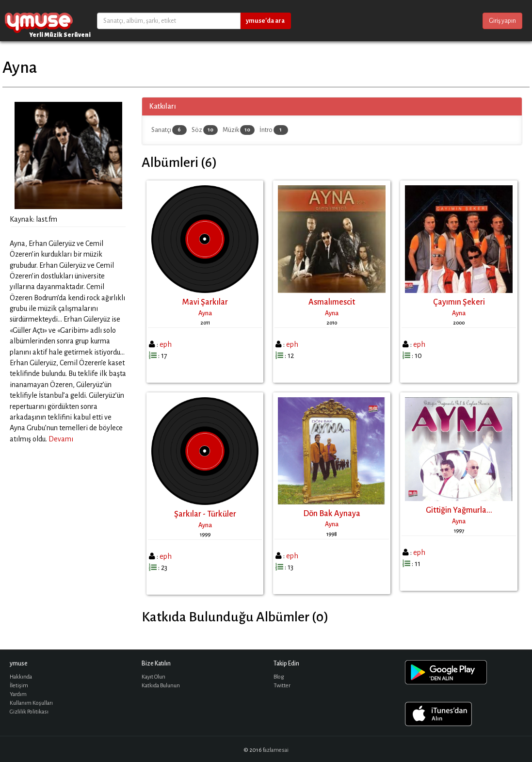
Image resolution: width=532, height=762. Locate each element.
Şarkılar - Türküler (205, 514)
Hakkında (21, 677)
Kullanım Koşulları (31, 703)
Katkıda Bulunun (161, 686)
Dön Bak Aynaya (332, 514)
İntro (274, 130)
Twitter (282, 686)
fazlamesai (276, 750)
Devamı (61, 439)
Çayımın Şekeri (459, 302)
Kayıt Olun (153, 677)
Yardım (18, 694)
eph (166, 344)
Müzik (239, 130)
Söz (205, 130)
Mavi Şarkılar (205, 302)
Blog (279, 677)
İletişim (19, 686)
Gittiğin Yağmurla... (459, 510)
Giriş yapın (502, 21)
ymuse (39, 21)
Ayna (205, 313)
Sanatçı (169, 130)
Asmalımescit (332, 302)
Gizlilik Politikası (29, 712)
